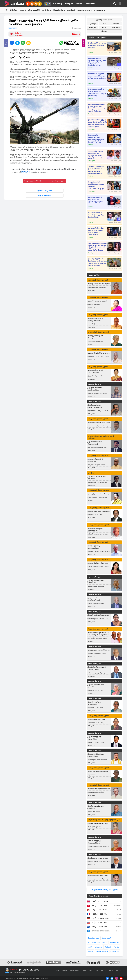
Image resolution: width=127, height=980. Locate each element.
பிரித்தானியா (114, 943)
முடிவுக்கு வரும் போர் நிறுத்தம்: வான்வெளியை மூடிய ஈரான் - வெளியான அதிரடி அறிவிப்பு (97, 262)
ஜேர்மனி (108, 947)
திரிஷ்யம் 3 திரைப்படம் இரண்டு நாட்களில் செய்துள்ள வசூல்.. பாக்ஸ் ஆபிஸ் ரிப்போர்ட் (97, 108)
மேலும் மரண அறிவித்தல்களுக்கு (104, 890)
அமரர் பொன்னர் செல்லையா (99, 789)
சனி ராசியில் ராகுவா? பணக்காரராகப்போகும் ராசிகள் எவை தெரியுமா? (97, 76)
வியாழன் (93, 27)
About (65, 971)
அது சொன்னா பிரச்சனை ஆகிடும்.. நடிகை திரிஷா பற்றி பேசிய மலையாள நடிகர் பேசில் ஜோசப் (97, 247)
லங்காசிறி (58, 4)
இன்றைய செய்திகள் (104, 20)
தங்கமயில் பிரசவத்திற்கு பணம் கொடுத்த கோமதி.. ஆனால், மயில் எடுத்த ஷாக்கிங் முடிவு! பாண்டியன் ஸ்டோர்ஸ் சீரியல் (97, 123)
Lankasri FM (90, 4)
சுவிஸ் (90, 947)
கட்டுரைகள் (115, 951)
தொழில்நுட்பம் (93, 938)
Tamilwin (91, 52)
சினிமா (79, 4)
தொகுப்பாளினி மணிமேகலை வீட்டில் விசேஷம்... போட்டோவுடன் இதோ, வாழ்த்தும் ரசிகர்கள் (96, 185)
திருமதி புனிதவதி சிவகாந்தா (98, 615)
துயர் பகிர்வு (94, 275)
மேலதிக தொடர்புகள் (99, 896)
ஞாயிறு (93, 24)
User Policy (87, 971)
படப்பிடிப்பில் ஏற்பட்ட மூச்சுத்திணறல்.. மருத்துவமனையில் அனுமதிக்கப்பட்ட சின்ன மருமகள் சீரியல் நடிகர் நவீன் (97, 155)
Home (57, 971)
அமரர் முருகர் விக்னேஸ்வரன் (99, 422)
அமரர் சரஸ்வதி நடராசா (96, 719)
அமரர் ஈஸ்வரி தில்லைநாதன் (99, 353)
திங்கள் (104, 31)
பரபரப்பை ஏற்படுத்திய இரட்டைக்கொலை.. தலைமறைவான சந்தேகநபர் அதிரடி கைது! (96, 170)
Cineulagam (91, 114)
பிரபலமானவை (45, 196)
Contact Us (75, 971)
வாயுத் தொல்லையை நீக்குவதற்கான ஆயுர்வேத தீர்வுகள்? (96, 200)
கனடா (105, 943)
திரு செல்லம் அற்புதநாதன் (98, 858)
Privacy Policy (115, 971)
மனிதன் (69, 4)
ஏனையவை (101, 10)
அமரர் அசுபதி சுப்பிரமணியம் (98, 771)
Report (76, 34)
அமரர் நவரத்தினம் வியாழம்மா (99, 284)
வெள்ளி (116, 24)
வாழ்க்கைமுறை (85, 10)
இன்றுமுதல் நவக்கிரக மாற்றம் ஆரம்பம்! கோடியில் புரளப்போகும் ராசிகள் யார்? (97, 92)
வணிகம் (72, 10)
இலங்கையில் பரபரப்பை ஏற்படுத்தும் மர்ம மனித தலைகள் (97, 45)
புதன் (104, 27)
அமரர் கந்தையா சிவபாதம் (97, 875)
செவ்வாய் (116, 27)
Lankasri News (26, 978)
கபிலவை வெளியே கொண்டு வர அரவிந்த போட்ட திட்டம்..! (96, 215)
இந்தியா (14, 10)
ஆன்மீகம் (47, 10)
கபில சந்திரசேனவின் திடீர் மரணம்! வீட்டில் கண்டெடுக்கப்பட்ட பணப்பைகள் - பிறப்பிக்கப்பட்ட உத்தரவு (97, 232)
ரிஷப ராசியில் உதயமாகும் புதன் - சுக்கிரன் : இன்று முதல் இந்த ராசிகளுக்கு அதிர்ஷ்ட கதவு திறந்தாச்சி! (96, 139)
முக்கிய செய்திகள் (45, 191)
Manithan (91, 68)
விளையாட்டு (34, 10)
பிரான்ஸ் (98, 947)
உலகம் (23, 10)
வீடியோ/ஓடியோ (102, 951)
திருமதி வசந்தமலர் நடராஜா (98, 823)
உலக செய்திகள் (94, 943)
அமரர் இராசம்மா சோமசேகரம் (99, 494)
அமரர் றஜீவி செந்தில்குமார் (98, 563)
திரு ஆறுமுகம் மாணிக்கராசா (99, 650)
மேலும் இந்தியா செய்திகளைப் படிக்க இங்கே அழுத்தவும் (45, 181)
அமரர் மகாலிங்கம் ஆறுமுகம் (99, 511)
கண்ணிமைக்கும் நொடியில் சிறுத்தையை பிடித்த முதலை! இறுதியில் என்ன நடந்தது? (97, 62)
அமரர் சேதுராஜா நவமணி (97, 301)
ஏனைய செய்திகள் (98, 38)
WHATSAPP (26, 172)
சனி (104, 24)
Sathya (18, 33)
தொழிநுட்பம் (60, 10)
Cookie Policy (101, 971)
